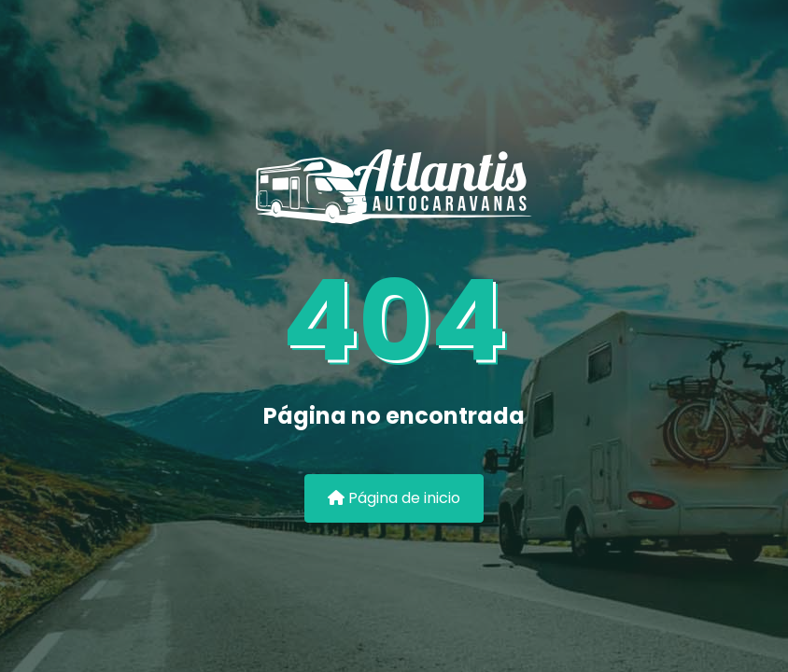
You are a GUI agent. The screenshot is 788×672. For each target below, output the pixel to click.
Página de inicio (394, 498)
